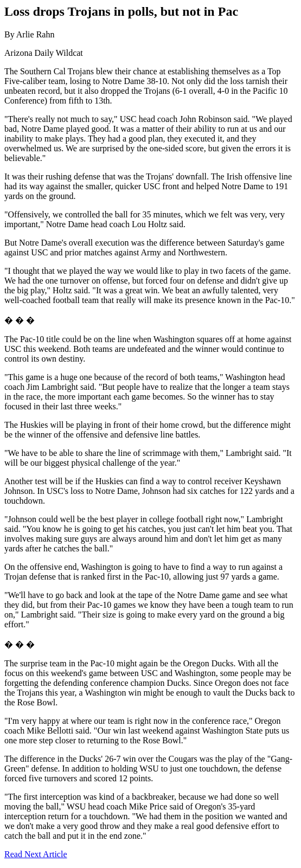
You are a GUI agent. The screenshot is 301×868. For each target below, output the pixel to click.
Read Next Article (36, 854)
